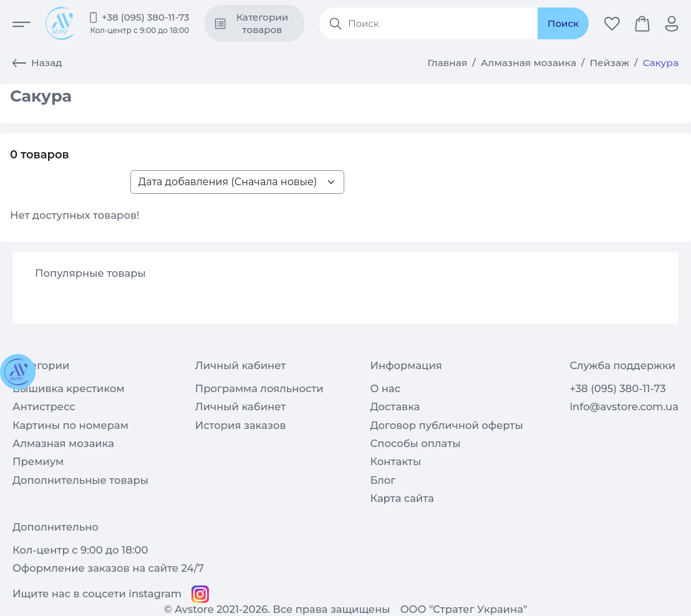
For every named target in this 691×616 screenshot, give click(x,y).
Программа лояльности (259, 388)
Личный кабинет (241, 407)
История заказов (241, 425)
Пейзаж (609, 63)
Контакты (395, 461)
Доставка (395, 407)
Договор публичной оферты (446, 425)
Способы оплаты (415, 443)
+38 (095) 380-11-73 (146, 17)
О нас (385, 388)
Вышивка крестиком (69, 388)
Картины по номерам (70, 425)
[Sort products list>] (237, 182)
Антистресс (44, 407)
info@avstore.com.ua (624, 407)
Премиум (38, 461)
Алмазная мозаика (529, 63)
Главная (447, 63)
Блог (383, 480)
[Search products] (440, 24)
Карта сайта (402, 498)
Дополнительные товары (80, 480)
